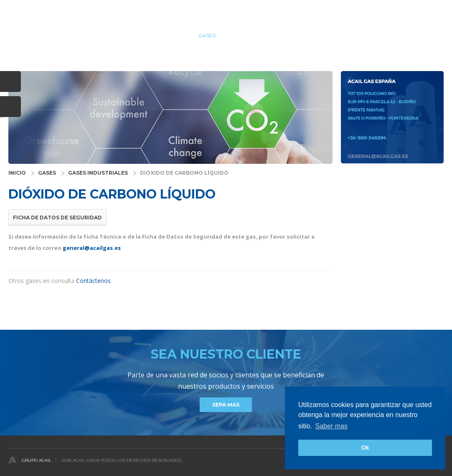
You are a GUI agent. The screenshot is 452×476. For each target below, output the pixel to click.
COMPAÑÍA (286, 35)
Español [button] (433, 10)
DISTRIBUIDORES (336, 35)
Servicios (243, 35)
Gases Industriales (98, 173)
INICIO (17, 173)
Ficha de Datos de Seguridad (57, 218)
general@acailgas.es (92, 248)
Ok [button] (365, 448)
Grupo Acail (37, 460)
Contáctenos (93, 281)
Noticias (384, 35)
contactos (427, 35)
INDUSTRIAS (137, 35)
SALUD (175, 35)
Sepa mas (226, 405)
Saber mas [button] (331, 426)
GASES (207, 35)
